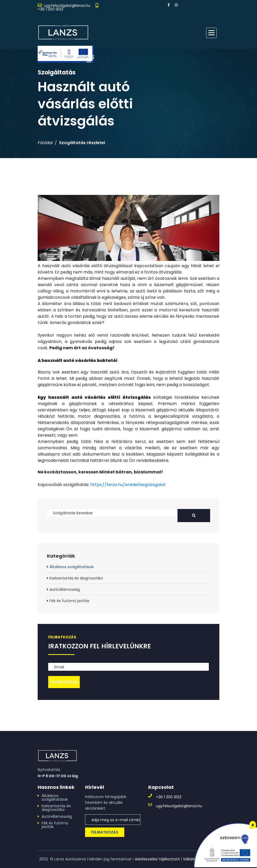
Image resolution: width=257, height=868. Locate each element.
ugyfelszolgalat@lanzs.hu (67, 6)
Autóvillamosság (65, 589)
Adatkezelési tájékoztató (157, 859)
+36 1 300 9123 (50, 9)
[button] (211, 33)
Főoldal (45, 143)
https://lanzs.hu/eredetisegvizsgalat (128, 485)
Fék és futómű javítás (69, 601)
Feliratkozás (105, 832)
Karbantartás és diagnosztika (76, 578)
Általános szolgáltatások (72, 567)
